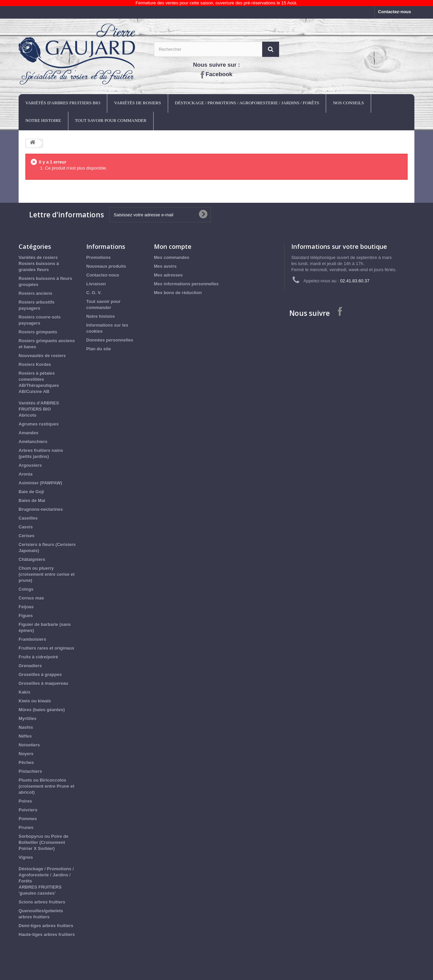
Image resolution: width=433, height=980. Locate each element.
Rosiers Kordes (35, 364)
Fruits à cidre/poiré (38, 657)
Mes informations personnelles (186, 284)
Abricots (28, 415)
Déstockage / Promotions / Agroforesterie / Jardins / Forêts (247, 103)
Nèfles (25, 736)
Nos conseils (348, 103)
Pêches (26, 763)
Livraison (96, 284)
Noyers (26, 754)
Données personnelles (110, 340)
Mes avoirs (165, 266)
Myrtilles (28, 718)
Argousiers (30, 465)
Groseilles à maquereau (43, 683)
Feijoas (26, 607)
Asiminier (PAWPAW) (40, 483)
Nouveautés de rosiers (42, 356)
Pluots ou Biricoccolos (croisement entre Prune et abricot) (47, 786)
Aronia (26, 474)
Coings (26, 589)
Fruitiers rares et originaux (47, 648)
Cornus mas (31, 598)
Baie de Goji (31, 492)
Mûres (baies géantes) (42, 710)
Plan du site (99, 349)
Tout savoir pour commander (111, 120)
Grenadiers (30, 666)
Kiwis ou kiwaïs (35, 701)
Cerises (27, 536)
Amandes (29, 433)
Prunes (26, 827)
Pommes (28, 819)
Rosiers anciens (36, 293)
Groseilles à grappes (40, 674)
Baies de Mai (32, 500)
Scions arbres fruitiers (42, 902)
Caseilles (28, 518)
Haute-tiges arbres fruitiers (47, 934)
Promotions (98, 257)
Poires (25, 801)
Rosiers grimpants (38, 332)
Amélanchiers (33, 442)
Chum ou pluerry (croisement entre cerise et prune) (47, 574)
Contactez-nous (395, 12)
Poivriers (28, 810)
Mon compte (173, 246)
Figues (26, 616)
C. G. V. (94, 293)
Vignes (26, 857)
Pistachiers (30, 771)
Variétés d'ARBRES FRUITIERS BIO (63, 103)
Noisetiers (29, 745)
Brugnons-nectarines (41, 509)
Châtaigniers (32, 559)
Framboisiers (32, 639)
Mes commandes (172, 257)
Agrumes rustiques (39, 424)
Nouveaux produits (106, 266)
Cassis (26, 527)
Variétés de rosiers (137, 103)
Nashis (26, 727)
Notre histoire (43, 120)
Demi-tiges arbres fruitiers (46, 926)
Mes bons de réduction (178, 293)
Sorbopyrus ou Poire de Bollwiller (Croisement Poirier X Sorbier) (43, 842)
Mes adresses (168, 275)
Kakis (25, 692)
